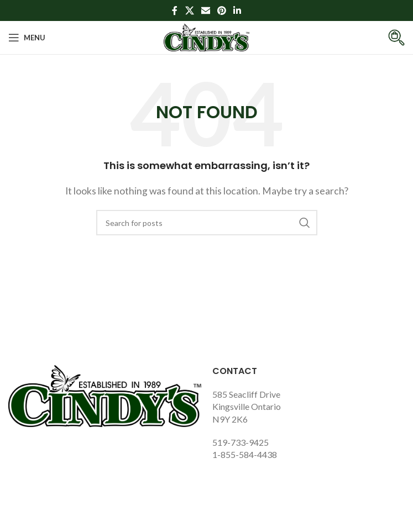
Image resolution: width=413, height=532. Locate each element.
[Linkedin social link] (237, 10)
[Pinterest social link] (222, 10)
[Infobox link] (388, 38)
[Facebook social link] (175, 10)
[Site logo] (206, 36)
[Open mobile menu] (27, 38)
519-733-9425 (241, 442)
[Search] (207, 223)
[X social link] (189, 10)
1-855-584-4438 (245, 454)
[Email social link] (205, 10)
